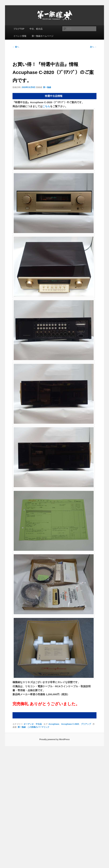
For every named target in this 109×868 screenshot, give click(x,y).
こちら (46, 106)
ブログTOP (19, 29)
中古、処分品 (36, 29)
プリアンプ (86, 724)
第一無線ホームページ (43, 36)
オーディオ (29, 724)
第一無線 (47, 87)
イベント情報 (20, 36)
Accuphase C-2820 (70, 724)
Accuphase (54, 724)
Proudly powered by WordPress (54, 739)
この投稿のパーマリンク (38, 727)
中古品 (39, 724)
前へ (16, 47)
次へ (93, 47)
